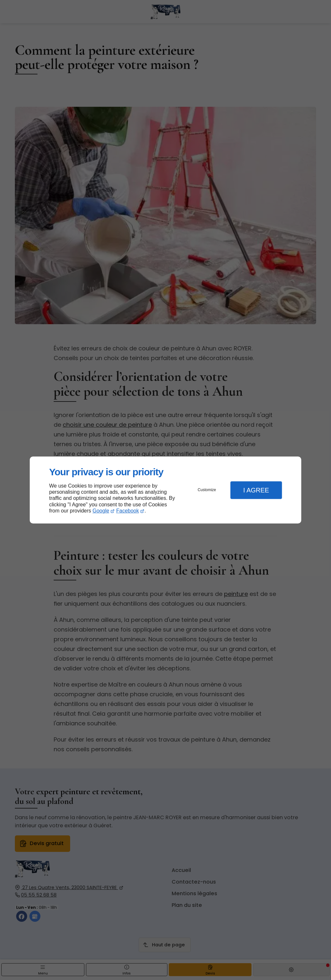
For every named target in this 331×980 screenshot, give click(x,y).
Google (101, 511)
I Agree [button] (256, 490)
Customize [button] (207, 490)
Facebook (128, 511)
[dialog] (165, 490)
